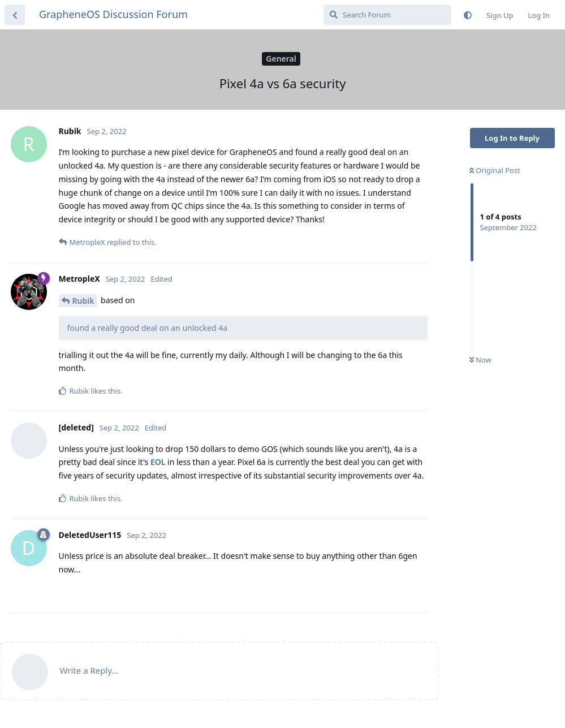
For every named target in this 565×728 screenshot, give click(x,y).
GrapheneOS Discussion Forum (113, 14)
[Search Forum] (387, 15)
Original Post (495, 170)
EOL (158, 462)
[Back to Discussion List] (15, 15)
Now (480, 360)
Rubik (83, 301)
